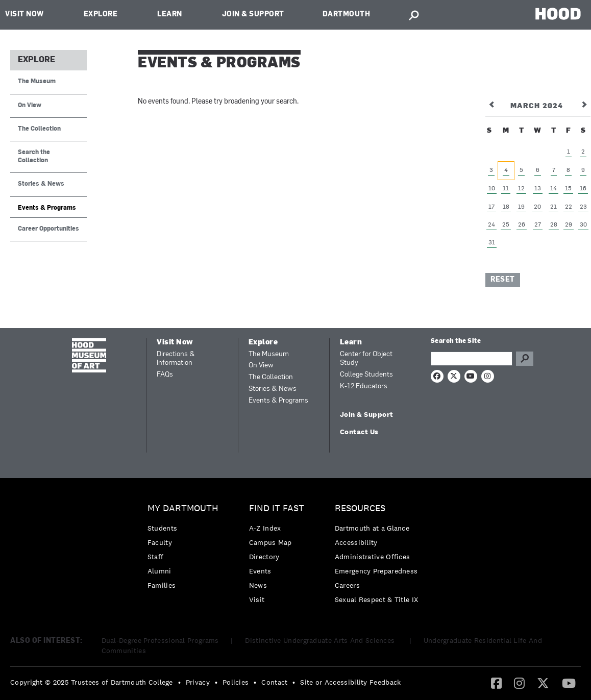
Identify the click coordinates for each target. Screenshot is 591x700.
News (258, 585)
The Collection (39, 129)
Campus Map (270, 542)
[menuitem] (186, 549)
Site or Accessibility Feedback (350, 682)
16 (583, 189)
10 (492, 189)
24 (491, 225)
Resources (360, 508)
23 (583, 207)
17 (491, 207)
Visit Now (24, 15)
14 (553, 189)
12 (521, 189)
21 (553, 207)
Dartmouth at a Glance (372, 528)
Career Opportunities (48, 229)
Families (162, 585)
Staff (156, 557)
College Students (366, 375)
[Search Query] (472, 359)
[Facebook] (496, 683)
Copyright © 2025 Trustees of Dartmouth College (92, 682)
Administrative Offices (373, 557)
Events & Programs (47, 208)
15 (568, 189)
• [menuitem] (179, 682)
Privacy (198, 682)
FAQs (165, 375)
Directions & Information (176, 359)
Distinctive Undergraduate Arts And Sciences (321, 640)
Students (162, 528)
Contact (274, 682)
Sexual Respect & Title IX (377, 599)
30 (583, 225)
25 (506, 225)
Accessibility (356, 542)
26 (522, 225)
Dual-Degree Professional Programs (160, 640)
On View (30, 106)
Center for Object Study (366, 359)
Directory (264, 557)
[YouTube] (569, 683)
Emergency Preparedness (376, 571)
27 (538, 225)
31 (492, 243)
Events (260, 571)
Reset (503, 280)
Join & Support (253, 15)
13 (538, 189)
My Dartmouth (183, 508)
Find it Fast (277, 508)
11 (506, 189)
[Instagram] (519, 683)
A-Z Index (265, 528)
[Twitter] (543, 683)
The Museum (37, 82)
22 (569, 207)
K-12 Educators (364, 386)
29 (569, 225)
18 (506, 207)
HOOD (558, 14)
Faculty (160, 542)
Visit (257, 599)
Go (525, 359)
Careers (347, 585)
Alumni (159, 571)
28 (554, 225)
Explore (101, 15)
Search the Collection (34, 156)
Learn (170, 15)
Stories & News (41, 184)
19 (521, 207)
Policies (236, 682)
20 (537, 207)
